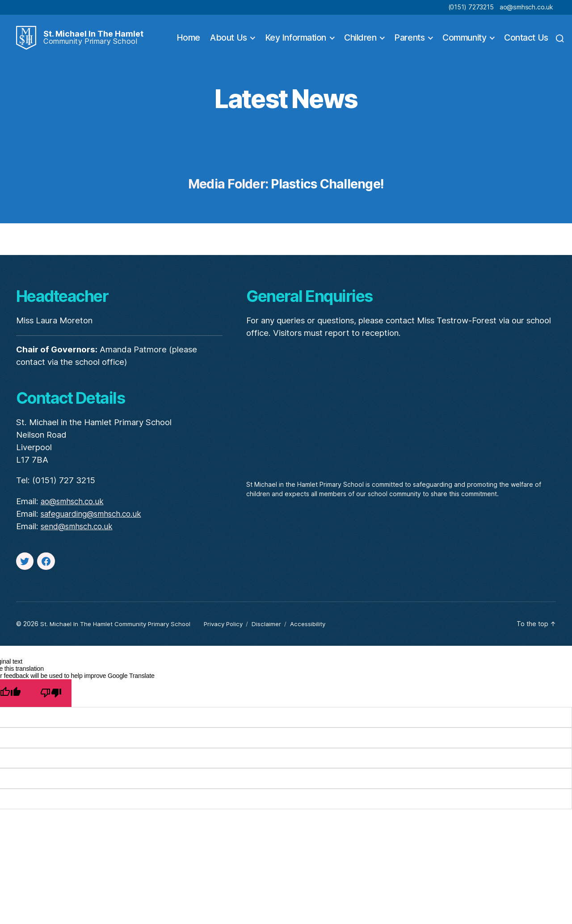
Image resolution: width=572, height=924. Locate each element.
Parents (409, 40)
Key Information (296, 40)
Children (360, 40)
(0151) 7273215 (471, 7)
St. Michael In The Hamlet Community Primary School (118, 628)
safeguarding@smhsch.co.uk (95, 518)
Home (188, 40)
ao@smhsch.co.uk (526, 7)
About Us (228, 40)
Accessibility (318, 628)
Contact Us (526, 40)
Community (464, 40)
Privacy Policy (230, 628)
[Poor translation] (51, 697)
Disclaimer (275, 628)
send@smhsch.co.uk (80, 530)
